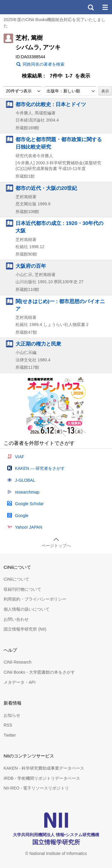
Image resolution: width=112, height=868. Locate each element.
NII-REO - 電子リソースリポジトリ (36, 788)
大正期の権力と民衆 (38, 344)
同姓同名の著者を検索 (44, 64)
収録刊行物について (22, 589)
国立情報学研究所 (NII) (25, 629)
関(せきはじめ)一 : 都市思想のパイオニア (60, 305)
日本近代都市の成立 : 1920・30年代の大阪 (59, 227)
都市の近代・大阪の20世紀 (46, 188)
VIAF (20, 457)
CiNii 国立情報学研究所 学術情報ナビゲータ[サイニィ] (26, 7)
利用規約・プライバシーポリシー (35, 599)
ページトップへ (56, 546)
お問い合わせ (16, 619)
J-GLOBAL (25, 480)
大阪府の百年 (31, 266)
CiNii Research (17, 662)
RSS (8, 725)
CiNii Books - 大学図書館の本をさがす (39, 672)
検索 (90, 7)
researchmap (27, 492)
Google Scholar (29, 504)
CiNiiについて (16, 579)
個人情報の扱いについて (27, 609)
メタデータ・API (20, 682)
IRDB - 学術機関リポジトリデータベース (42, 778)
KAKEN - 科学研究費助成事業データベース (44, 768)
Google (22, 516)
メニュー (105, 7)
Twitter (10, 735)
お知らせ (12, 715)
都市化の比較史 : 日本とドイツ (51, 104)
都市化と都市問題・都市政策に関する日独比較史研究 (59, 143)
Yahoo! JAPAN (29, 527)
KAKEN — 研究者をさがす (40, 468)
